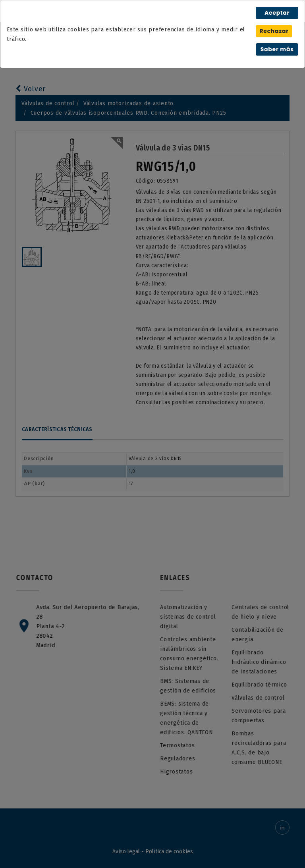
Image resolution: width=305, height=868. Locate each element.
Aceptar (277, 13)
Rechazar (274, 31)
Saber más (277, 49)
